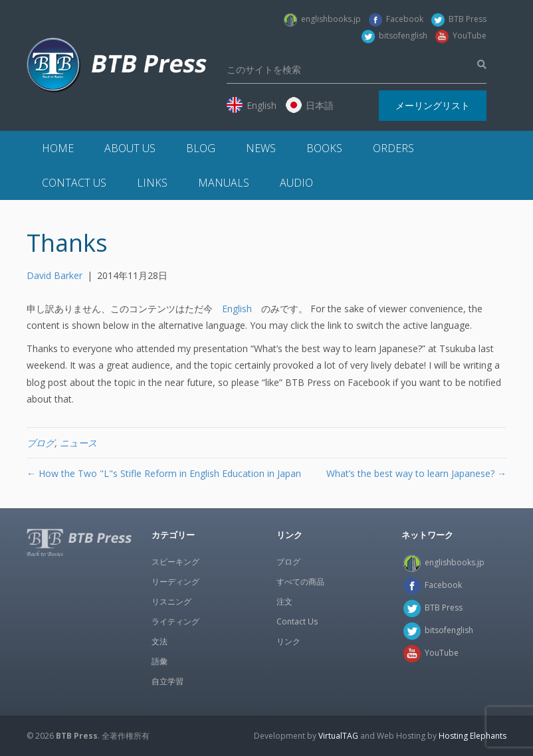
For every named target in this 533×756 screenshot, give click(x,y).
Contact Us (74, 183)
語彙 (160, 661)
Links (152, 183)
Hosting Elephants (473, 736)
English (237, 309)
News (261, 148)
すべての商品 (300, 582)
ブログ (41, 443)
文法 (160, 641)
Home (58, 148)
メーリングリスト (433, 105)
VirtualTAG (338, 736)
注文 (284, 602)
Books (324, 148)
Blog (201, 148)
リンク (288, 641)
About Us (130, 148)
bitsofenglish (394, 36)
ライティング (175, 621)
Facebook (396, 19)
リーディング (175, 582)
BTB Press (459, 19)
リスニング (171, 602)
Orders (393, 148)
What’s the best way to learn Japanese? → (416, 473)
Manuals (224, 183)
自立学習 (167, 681)
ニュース (78, 443)
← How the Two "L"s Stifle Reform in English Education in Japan (164, 473)
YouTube (461, 36)
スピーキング (175, 562)
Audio (296, 183)
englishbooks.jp (322, 19)
